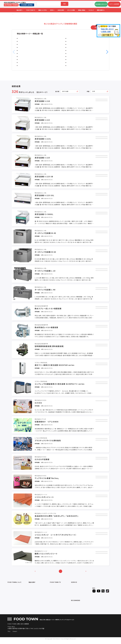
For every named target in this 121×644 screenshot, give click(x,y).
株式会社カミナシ (74, 44)
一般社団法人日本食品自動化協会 (80, 607)
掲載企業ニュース (76, 589)
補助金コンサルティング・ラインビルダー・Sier (38, 603)
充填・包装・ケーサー (34, 593)
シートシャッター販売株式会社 (29, 59)
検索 (65, 4)
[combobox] (49, 4)
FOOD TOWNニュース (77, 587)
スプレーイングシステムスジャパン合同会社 (82, 63)
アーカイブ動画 (54, 589)
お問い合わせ (11, 593)
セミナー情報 (53, 587)
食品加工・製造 (33, 591)
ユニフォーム (32, 612)
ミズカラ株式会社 (25, 53)
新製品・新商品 (75, 595)
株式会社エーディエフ (26, 47)
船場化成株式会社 (25, 63)
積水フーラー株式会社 (75, 41)
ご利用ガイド (11, 589)
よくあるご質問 (11, 591)
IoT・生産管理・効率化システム (37, 598)
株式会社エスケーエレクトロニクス (79, 50)
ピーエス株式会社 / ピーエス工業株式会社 (82, 38)
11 (82, 573)
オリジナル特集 (75, 593)
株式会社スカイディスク (75, 59)
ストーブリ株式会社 (25, 50)
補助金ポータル (75, 605)
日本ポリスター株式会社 (27, 66)
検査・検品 (32, 608)
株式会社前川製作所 (26, 41)
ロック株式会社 (24, 44)
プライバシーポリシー (13, 598)
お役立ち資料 (75, 591)
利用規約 (10, 595)
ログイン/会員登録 (99, 586)
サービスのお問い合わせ (14, 600)
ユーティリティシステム (35, 600)
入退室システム (33, 589)
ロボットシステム (33, 595)
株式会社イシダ (24, 56)
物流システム (32, 587)
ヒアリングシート (99, 591)
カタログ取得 (101, 106)
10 (77, 573)
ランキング (74, 598)
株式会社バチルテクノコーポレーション (80, 66)
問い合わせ (101, 111)
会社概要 (10, 587)
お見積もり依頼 (101, 101)
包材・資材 (32, 610)
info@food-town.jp (34, 635)
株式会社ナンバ (73, 47)
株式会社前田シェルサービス (77, 53)
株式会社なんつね (25, 38)
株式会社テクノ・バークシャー (77, 56)
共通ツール (32, 606)
